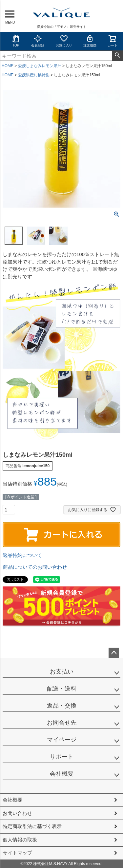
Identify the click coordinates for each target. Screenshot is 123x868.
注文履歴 (90, 41)
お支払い (62, 672)
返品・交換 (62, 706)
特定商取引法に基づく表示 (32, 826)
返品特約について (22, 555)
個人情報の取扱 (20, 840)
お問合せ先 (62, 723)
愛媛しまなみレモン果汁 (40, 66)
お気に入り (64, 41)
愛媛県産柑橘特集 (34, 75)
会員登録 (38, 41)
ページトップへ (114, 653)
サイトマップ (17, 853)
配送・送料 (62, 689)
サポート (62, 757)
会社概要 (62, 774)
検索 (117, 56)
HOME (8, 66)
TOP (16, 41)
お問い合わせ (17, 813)
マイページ (62, 740)
